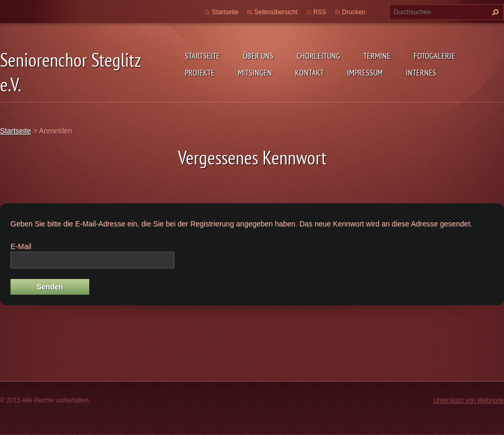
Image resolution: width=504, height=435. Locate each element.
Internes (421, 72)
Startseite (202, 56)
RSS (320, 12)
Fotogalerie (434, 56)
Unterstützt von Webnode (469, 400)
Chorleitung (318, 56)
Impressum (365, 72)
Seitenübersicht (276, 12)
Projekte (200, 72)
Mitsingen (255, 72)
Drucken (354, 12)
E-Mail (21, 246)
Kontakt (309, 72)
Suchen (494, 12)
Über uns (258, 56)
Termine (377, 56)
